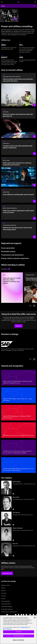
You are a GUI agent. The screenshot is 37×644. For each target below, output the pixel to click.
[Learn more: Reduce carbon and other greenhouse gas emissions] (18, 212)
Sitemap (3, 598)
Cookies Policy (25, 627)
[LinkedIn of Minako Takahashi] (13, 540)
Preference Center (6, 585)
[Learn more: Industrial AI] (18, 147)
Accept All (18, 632)
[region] (18, 630)
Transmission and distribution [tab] (12, 255)
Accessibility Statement (7, 609)
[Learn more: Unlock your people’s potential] (18, 230)
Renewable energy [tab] (8, 251)
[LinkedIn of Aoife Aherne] (13, 525)
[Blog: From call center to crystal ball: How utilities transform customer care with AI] (12, 288)
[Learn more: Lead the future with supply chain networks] (18, 172)
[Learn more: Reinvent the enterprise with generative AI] (18, 123)
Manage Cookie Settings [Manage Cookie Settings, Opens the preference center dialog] (19, 640)
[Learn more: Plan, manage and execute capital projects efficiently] (18, 90)
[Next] (34, 306)
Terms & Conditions (6, 604)
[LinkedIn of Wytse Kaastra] (13, 494)
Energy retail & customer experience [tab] (15, 258)
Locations (4, 596)
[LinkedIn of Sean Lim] (13, 556)
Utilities (3, 6)
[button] (18, 326)
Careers (3, 588)
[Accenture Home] (18, 2)
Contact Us (4, 593)
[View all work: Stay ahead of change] (6, 269)
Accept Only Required (19, 636)
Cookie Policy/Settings (7, 606)
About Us (3, 590)
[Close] (35, 618)
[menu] (2, 2)
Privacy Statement (6, 601)
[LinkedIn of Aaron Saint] (13, 509)
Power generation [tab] (8, 248)
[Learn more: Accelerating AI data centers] (18, 196)
